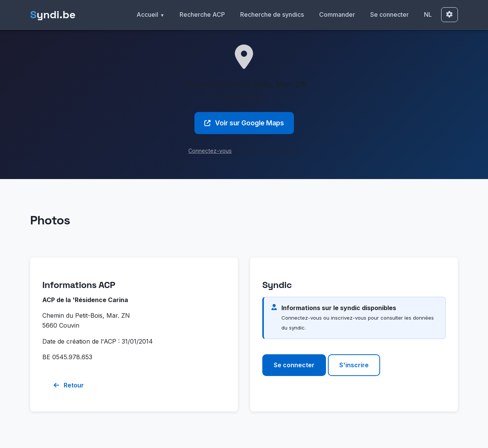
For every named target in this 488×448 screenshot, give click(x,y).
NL (428, 14)
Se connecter (389, 14)
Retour (69, 385)
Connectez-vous (210, 151)
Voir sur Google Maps (244, 123)
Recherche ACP (202, 14)
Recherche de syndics (272, 14)
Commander (337, 14)
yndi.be (53, 15)
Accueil (147, 14)
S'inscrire (354, 365)
